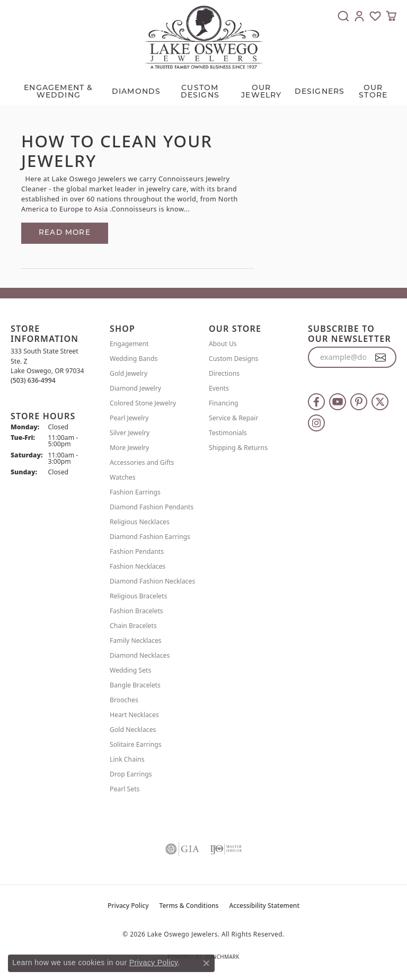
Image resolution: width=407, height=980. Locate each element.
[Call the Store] (33, 380)
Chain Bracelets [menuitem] (133, 626)
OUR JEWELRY (261, 92)
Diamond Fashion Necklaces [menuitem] (152, 581)
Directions (224, 373)
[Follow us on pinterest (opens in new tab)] (359, 402)
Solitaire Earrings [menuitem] (136, 744)
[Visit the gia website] (182, 849)
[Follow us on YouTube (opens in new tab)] (338, 402)
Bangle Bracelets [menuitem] (135, 685)
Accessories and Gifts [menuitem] (142, 462)
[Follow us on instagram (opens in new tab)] (316, 423)
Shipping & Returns (238, 448)
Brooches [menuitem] (124, 700)
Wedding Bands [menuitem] (134, 359)
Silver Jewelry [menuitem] (130, 433)
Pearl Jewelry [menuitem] (129, 418)
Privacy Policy (128, 906)
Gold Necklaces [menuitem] (133, 730)
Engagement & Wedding (58, 92)
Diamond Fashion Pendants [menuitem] (152, 507)
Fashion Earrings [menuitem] (135, 492)
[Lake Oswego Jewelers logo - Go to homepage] (204, 37)
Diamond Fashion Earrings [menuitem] (150, 537)
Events (219, 388)
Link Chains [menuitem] (127, 759)
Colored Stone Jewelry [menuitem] (143, 403)
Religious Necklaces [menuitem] (140, 522)
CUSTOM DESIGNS (200, 92)
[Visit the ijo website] (226, 849)
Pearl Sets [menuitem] (125, 789)
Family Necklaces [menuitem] (136, 641)
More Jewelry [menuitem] (129, 448)
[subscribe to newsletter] (381, 357)
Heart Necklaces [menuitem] (134, 715)
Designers (320, 92)
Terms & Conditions (189, 906)
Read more (65, 233)
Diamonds (136, 92)
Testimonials (228, 433)
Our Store (373, 92)
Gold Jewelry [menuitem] (129, 373)
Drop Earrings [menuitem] (131, 774)
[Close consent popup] (206, 963)
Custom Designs (233, 359)
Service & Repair (233, 418)
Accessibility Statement (264, 906)
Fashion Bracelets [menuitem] (136, 611)
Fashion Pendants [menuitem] (137, 551)
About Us (223, 344)
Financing (224, 403)
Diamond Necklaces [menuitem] (140, 655)
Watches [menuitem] (123, 477)
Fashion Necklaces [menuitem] (138, 566)
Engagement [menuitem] (129, 344)
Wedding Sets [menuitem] (130, 670)
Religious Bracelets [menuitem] (138, 596)
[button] (343, 16)
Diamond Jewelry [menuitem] (135, 388)
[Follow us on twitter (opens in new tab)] (380, 402)
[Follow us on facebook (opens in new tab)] (316, 402)
